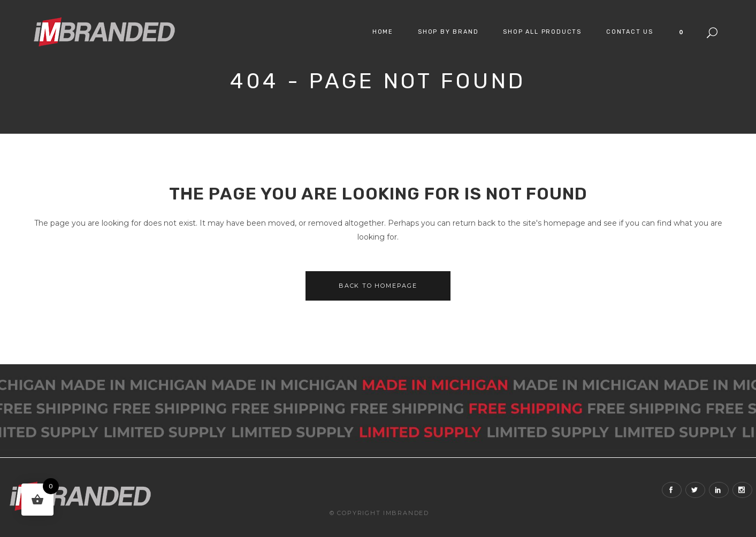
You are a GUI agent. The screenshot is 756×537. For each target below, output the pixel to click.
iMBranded (406, 513)
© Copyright (355, 513)
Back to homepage (378, 286)
